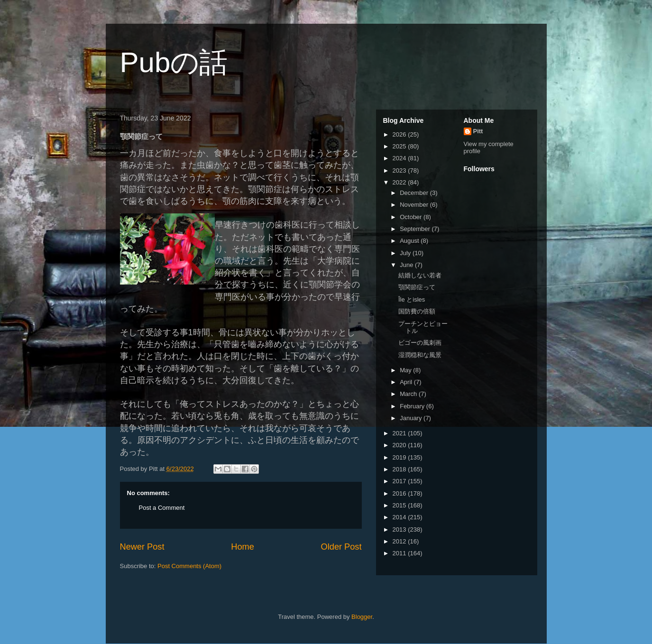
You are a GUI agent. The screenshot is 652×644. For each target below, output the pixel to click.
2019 (400, 457)
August (410, 241)
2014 (400, 517)
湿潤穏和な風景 (420, 355)
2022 (400, 182)
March (409, 394)
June (407, 265)
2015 (400, 505)
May (406, 370)
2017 (400, 481)
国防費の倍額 (417, 311)
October (412, 217)
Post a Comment (162, 508)
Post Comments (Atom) (189, 566)
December (415, 193)
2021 (400, 433)
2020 (400, 445)
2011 (400, 553)
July (406, 253)
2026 (400, 134)
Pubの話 (174, 62)
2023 (400, 170)
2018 (400, 469)
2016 (400, 493)
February (413, 406)
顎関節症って (417, 287)
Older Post (341, 547)
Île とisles (412, 299)
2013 (400, 529)
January (412, 418)
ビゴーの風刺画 (420, 343)
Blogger (362, 617)
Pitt (478, 131)
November (415, 205)
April (407, 382)
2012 (400, 541)
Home (243, 547)
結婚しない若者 (420, 275)
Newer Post (142, 547)
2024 (400, 158)
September (416, 229)
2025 (400, 146)
